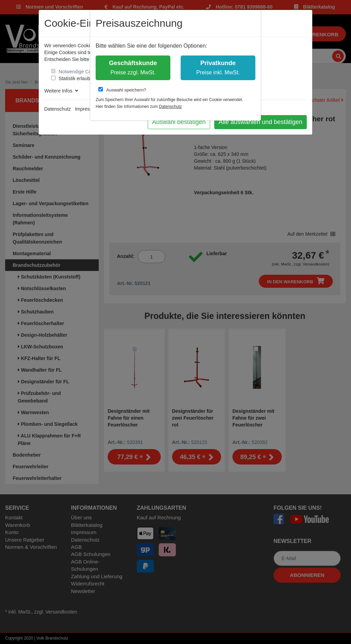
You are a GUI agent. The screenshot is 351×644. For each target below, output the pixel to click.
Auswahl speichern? (122, 90)
